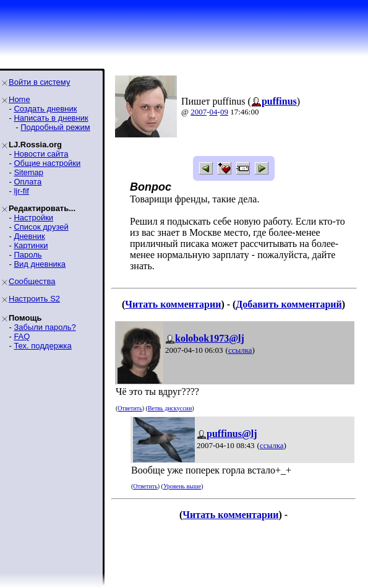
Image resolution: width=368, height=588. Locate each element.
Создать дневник (45, 109)
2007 (199, 112)
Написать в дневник (51, 118)
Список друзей (41, 227)
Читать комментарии (173, 304)
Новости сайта (41, 154)
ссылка (240, 350)
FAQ (22, 336)
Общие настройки (47, 163)
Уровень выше (182, 486)
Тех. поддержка (42, 346)
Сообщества (32, 281)
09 (224, 112)
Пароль (28, 255)
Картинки (31, 245)
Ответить (130, 408)
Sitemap (28, 172)
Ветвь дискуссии (170, 408)
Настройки (33, 218)
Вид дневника (40, 264)
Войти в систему (39, 82)
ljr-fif (21, 191)
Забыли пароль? (45, 327)
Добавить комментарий (289, 304)
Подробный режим (55, 127)
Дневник (29, 236)
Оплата (28, 182)
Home (19, 99)
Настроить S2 (34, 299)
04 (214, 112)
